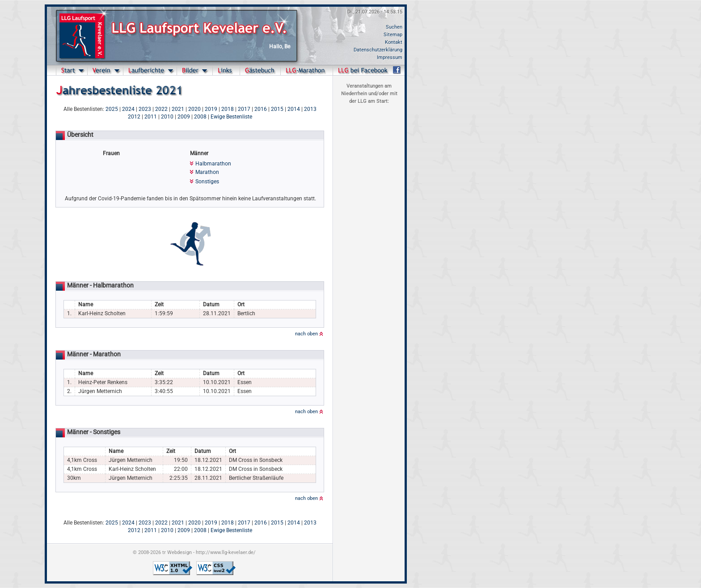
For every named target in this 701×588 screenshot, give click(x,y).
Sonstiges (207, 182)
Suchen (394, 27)
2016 (261, 109)
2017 (244, 109)
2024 (128, 109)
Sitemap (393, 35)
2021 (178, 109)
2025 (112, 109)
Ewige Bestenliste (231, 117)
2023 (145, 109)
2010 (167, 117)
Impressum (390, 57)
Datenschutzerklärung (378, 50)
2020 (194, 109)
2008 (200, 117)
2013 (310, 109)
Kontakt (394, 42)
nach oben (306, 334)
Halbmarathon (213, 164)
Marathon (207, 172)
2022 (161, 109)
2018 (228, 109)
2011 (151, 117)
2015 (277, 109)
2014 (294, 109)
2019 (211, 109)
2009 (184, 117)
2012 (134, 117)
